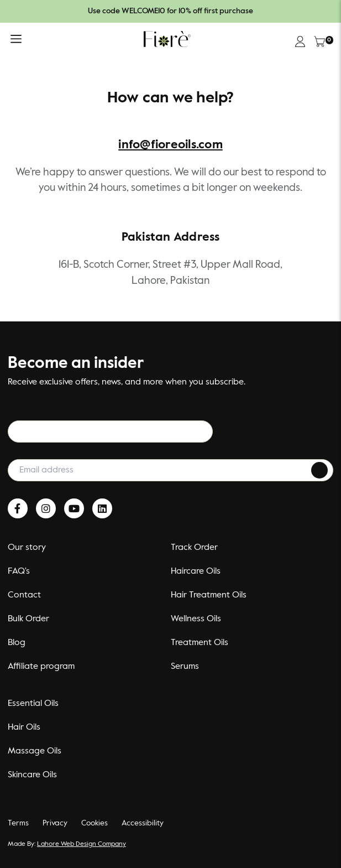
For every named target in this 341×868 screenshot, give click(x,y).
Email (18, 415)
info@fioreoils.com (170, 145)
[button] (16, 42)
